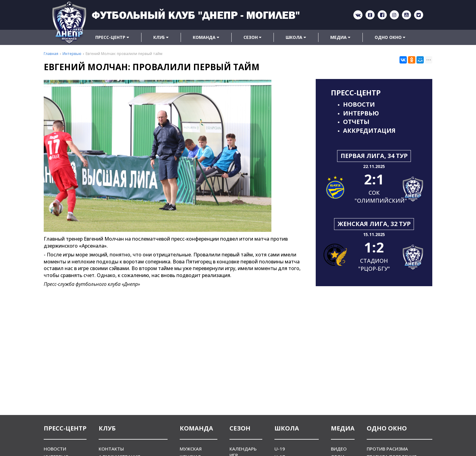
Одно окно (390, 37)
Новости (359, 104)
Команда (206, 37)
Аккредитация (369, 130)
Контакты (111, 449)
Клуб (161, 37)
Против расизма (387, 449)
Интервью (361, 113)
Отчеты (356, 122)
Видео (339, 449)
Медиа (340, 37)
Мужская (191, 449)
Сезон (252, 37)
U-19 (280, 449)
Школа (296, 37)
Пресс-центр (112, 37)
